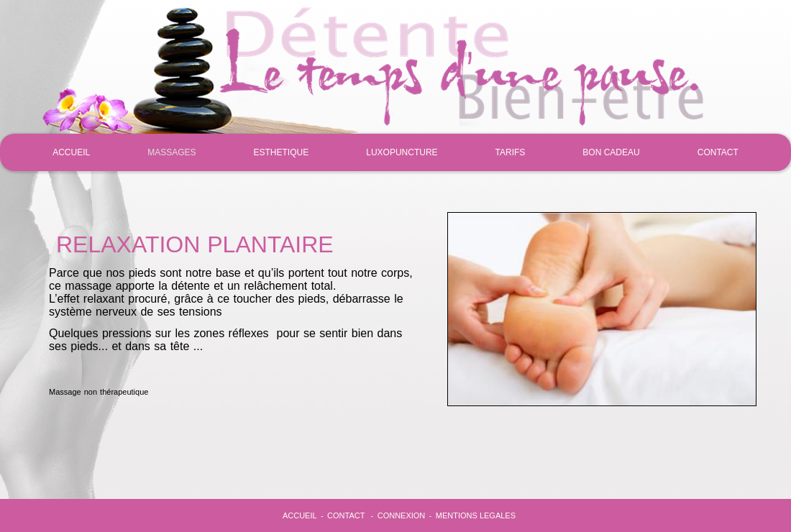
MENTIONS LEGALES (476, 515)
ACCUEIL (71, 152)
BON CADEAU (611, 152)
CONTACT (718, 152)
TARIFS (511, 152)
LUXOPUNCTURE (402, 152)
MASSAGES (172, 152)
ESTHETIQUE (282, 152)
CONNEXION (402, 515)
